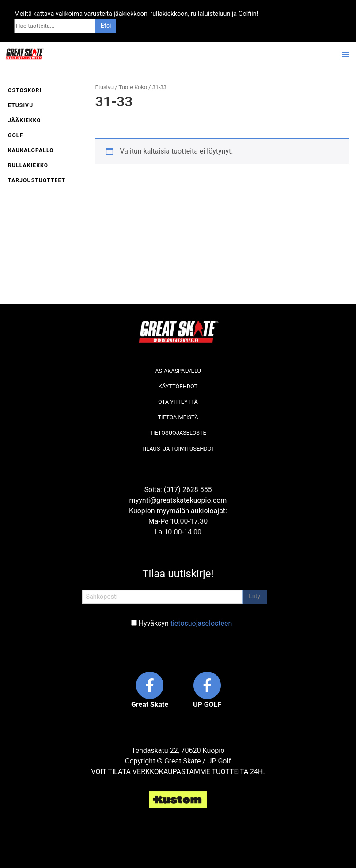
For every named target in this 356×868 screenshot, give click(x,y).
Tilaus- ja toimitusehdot (178, 449)
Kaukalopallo (31, 150)
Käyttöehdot (178, 386)
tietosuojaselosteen (201, 623)
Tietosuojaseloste (178, 433)
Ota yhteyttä (178, 402)
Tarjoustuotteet (37, 180)
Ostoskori (25, 90)
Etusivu (21, 105)
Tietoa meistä (178, 417)
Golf (15, 135)
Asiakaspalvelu (178, 371)
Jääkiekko (25, 120)
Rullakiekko (28, 165)
